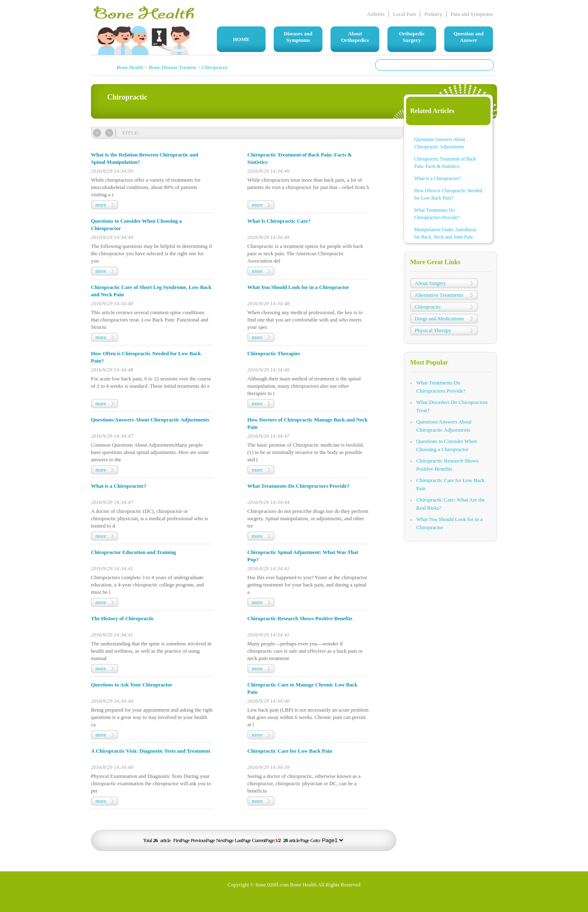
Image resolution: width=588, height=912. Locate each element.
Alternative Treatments (439, 295)
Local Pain (404, 14)
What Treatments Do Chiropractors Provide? (298, 486)
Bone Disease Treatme (172, 67)
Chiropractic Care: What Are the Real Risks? (451, 504)
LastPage (243, 840)
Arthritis (376, 14)
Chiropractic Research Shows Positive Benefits (300, 618)
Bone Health (130, 67)
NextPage (225, 840)
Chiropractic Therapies (274, 353)
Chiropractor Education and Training (134, 552)
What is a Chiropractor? (119, 486)
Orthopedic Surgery (412, 37)
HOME (241, 39)
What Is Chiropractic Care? (279, 221)
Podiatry (433, 14)
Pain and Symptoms (472, 14)
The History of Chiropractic (122, 618)
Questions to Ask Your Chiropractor (132, 685)
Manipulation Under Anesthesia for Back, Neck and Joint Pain (445, 233)
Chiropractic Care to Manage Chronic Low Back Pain (303, 688)
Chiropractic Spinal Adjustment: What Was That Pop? (303, 556)
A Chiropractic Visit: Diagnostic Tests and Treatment (151, 751)
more (101, 205)
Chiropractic (215, 67)
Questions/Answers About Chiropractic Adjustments (150, 420)
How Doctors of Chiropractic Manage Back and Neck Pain (307, 423)
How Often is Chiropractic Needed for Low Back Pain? (146, 357)
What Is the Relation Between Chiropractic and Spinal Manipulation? (145, 158)
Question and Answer (469, 37)
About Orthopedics (355, 37)
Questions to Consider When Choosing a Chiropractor (136, 225)
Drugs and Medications (439, 318)
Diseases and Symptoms (298, 37)
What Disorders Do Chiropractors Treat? (452, 406)
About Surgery (430, 283)
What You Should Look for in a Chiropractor (298, 287)
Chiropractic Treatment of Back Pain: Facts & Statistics (300, 158)
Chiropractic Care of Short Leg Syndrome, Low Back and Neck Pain (151, 291)
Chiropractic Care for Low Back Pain (290, 751)
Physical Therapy (433, 330)
